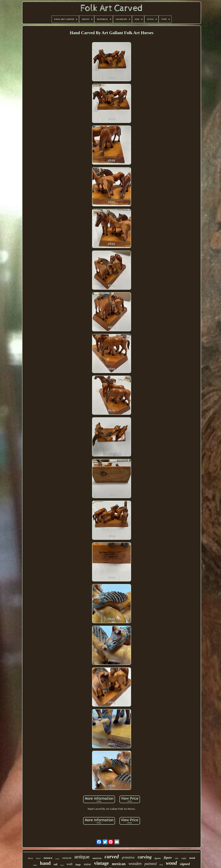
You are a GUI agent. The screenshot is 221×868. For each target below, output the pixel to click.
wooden (135, 864)
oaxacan (67, 858)
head (62, 865)
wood (171, 863)
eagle (184, 858)
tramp (57, 859)
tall (56, 864)
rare (177, 858)
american (97, 858)
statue (87, 864)
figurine (158, 858)
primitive (128, 857)
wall (70, 864)
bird (161, 865)
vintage (101, 863)
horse (35, 865)
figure (168, 858)
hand (45, 863)
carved (112, 857)
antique (82, 857)
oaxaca (48, 858)
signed (185, 864)
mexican (119, 864)
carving (145, 857)
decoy (30, 858)
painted (151, 864)
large (78, 865)
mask (192, 858)
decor (38, 858)
